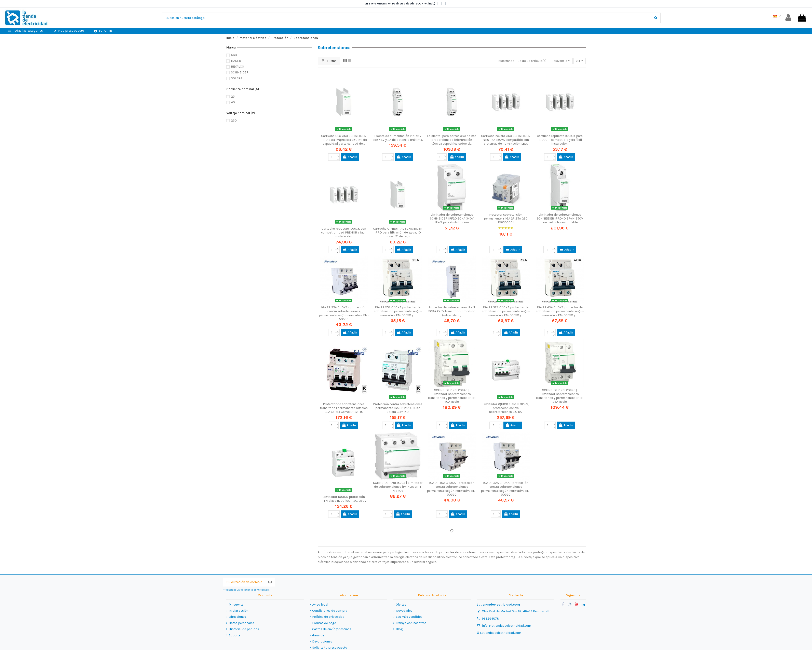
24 (580, 61)
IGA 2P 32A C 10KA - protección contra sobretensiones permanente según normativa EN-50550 (506, 489)
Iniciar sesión (239, 611)
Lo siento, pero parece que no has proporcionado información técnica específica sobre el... (452, 140)
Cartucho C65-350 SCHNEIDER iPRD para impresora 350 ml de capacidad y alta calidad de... (344, 140)
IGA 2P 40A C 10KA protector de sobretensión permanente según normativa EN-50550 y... (560, 311)
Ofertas (401, 604)
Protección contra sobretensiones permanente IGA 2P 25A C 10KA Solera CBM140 (398, 408)
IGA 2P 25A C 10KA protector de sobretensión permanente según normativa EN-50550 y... (398, 311)
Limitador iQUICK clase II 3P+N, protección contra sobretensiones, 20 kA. (506, 408)
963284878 (490, 618)
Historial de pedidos (244, 629)
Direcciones (237, 617)
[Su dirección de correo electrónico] (244, 582)
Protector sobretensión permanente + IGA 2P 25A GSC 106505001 (506, 218)
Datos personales (241, 623)
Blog (399, 629)
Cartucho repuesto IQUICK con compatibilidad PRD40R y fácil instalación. (344, 232)
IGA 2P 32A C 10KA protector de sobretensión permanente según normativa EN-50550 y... (506, 311)
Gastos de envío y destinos (332, 629)
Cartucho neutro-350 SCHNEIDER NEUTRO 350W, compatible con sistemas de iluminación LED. (506, 140)
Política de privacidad (328, 617)
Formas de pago (324, 623)
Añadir (350, 157)
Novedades (404, 611)
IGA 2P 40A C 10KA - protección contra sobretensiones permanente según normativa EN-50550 (452, 489)
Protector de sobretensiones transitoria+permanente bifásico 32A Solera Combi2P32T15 (344, 408)
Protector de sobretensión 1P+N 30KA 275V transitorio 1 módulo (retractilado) (452, 311)
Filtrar (329, 61)
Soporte (235, 635)
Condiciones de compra (330, 611)
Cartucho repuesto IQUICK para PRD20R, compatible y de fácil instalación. (560, 140)
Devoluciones (322, 641)
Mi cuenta (236, 604)
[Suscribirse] (270, 582)
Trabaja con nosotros (411, 623)
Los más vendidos (409, 617)
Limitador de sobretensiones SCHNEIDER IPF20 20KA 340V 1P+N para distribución (452, 218)
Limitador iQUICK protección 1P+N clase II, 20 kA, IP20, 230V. (344, 499)
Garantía (318, 635)
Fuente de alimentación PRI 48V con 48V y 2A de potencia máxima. (398, 138)
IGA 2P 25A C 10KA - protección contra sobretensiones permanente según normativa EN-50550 (344, 313)
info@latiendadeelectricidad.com (506, 626)
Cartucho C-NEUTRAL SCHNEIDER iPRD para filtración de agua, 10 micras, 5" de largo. (398, 232)
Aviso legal (320, 604)
